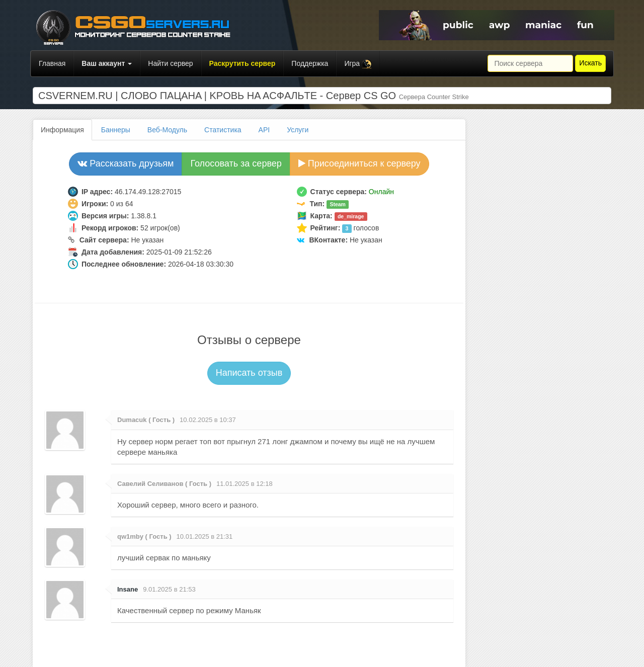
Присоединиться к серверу (359, 163)
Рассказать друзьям (126, 163)
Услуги (298, 130)
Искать (590, 63)
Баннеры (116, 130)
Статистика (223, 130)
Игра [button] (358, 64)
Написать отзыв (249, 373)
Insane (128, 589)
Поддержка (310, 63)
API (264, 130)
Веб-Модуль (167, 130)
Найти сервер (170, 63)
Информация (62, 130)
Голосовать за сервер (236, 163)
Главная (52, 63)
